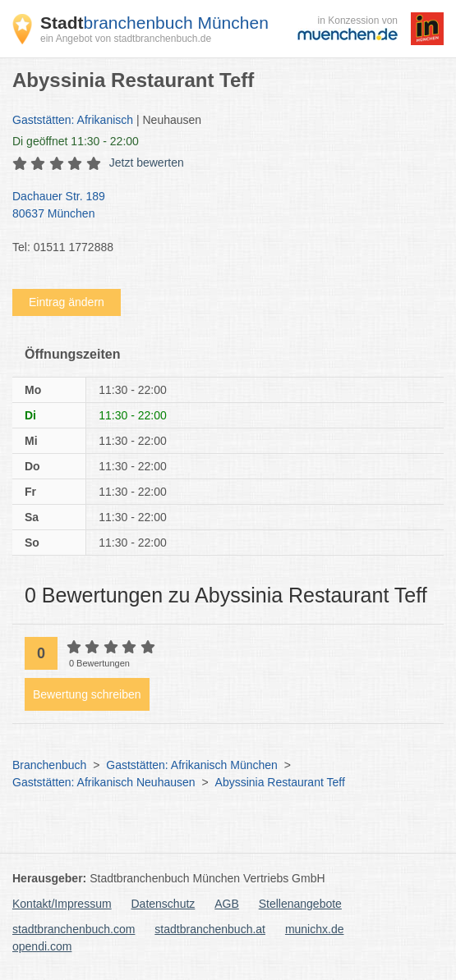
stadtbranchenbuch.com (74, 929)
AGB (227, 904)
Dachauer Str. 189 (220, 206)
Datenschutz (164, 904)
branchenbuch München (154, 23)
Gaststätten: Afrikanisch (73, 120)
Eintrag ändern (67, 302)
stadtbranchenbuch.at (210, 929)
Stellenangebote (300, 904)
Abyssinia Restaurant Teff (280, 782)
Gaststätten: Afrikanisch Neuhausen (104, 782)
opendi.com (42, 946)
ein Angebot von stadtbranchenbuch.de (126, 39)
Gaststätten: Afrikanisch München (192, 765)
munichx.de (315, 929)
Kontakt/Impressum (62, 904)
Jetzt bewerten (147, 163)
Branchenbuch (49, 765)
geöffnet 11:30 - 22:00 (76, 141)
